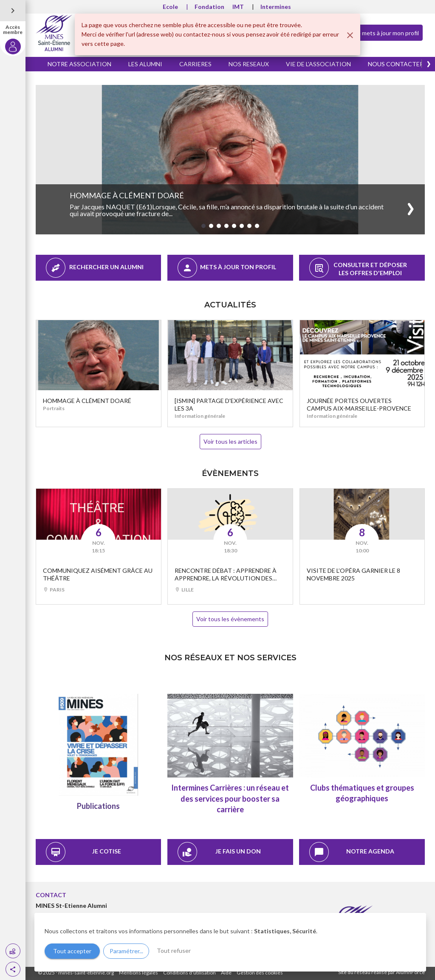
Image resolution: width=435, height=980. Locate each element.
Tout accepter (72, 951)
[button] (13, 969)
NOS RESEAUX (249, 64)
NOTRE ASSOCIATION (79, 64)
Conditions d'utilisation (189, 973)
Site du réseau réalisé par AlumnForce (381, 972)
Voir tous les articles (230, 441)
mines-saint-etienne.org (86, 973)
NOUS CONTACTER (396, 64)
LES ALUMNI (145, 64)
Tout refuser (174, 950)
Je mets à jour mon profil (380, 32)
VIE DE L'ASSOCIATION (318, 64)
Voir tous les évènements (230, 619)
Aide (226, 973)
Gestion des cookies (260, 973)
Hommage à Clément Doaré (127, 195)
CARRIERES (195, 64)
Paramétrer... (126, 951)
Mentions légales (138, 973)
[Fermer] (350, 35)
